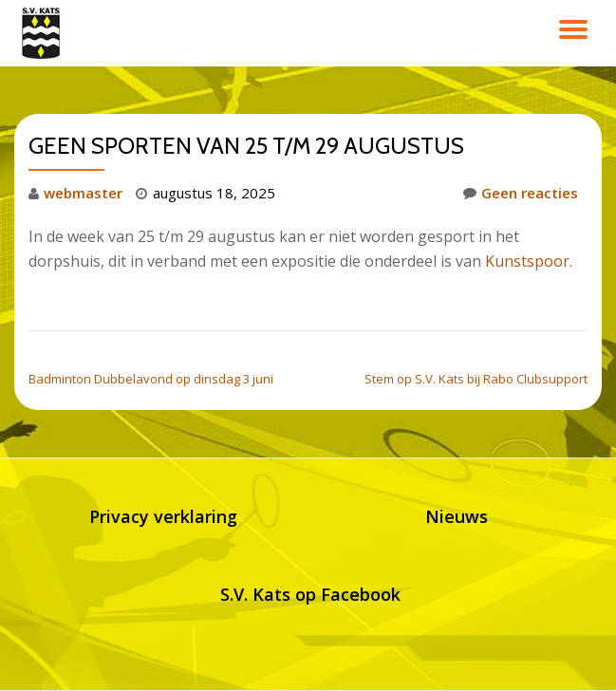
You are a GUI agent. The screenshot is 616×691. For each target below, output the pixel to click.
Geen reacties (521, 193)
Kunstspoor (527, 261)
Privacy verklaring (163, 516)
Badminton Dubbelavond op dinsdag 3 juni (151, 379)
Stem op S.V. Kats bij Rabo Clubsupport (476, 379)
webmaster (83, 193)
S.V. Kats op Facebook (310, 594)
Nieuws (457, 516)
